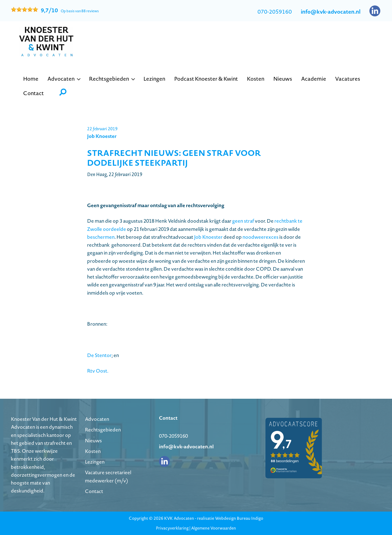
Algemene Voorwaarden (214, 528)
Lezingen (95, 462)
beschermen (101, 237)
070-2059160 (275, 12)
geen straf (243, 221)
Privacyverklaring (172, 528)
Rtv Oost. (98, 371)
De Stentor (99, 355)
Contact (94, 491)
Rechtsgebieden (103, 430)
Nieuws (93, 441)
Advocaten (97, 419)
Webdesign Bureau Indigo (239, 518)
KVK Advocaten (179, 518)
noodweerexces (261, 237)
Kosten (93, 451)
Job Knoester (208, 237)
